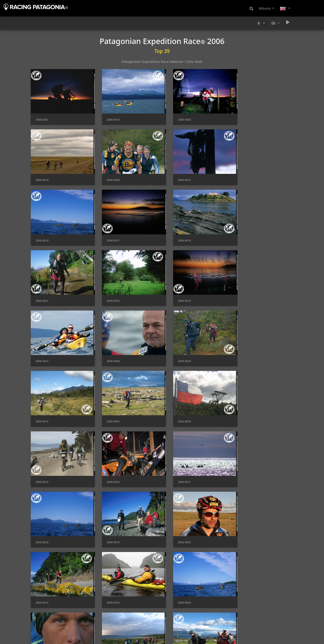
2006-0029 (177, 290)
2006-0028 (109, 290)
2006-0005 (42, 348)
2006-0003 (177, 117)
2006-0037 (42, 521)
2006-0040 (109, 636)
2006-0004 (42, 636)
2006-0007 (244, 579)
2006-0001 (177, 579)
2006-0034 (244, 117)
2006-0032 (177, 348)
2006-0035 (244, 405)
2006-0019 (177, 405)
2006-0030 (109, 348)
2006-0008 (42, 175)
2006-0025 (109, 405)
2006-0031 (177, 636)
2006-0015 (244, 290)
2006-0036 (244, 463)
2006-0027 (42, 290)
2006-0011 (42, 405)
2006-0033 (244, 348)
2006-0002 (42, 117)
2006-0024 (177, 175)
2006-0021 (109, 232)
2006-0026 (177, 463)
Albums (265, 8)
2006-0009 (244, 521)
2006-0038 (177, 521)
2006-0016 (42, 232)
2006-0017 (244, 175)
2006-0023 (177, 232)
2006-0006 (109, 521)
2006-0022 (42, 463)
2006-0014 (109, 117)
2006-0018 (244, 232)
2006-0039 (42, 579)
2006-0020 (109, 579)
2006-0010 (109, 463)
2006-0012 (109, 175)
